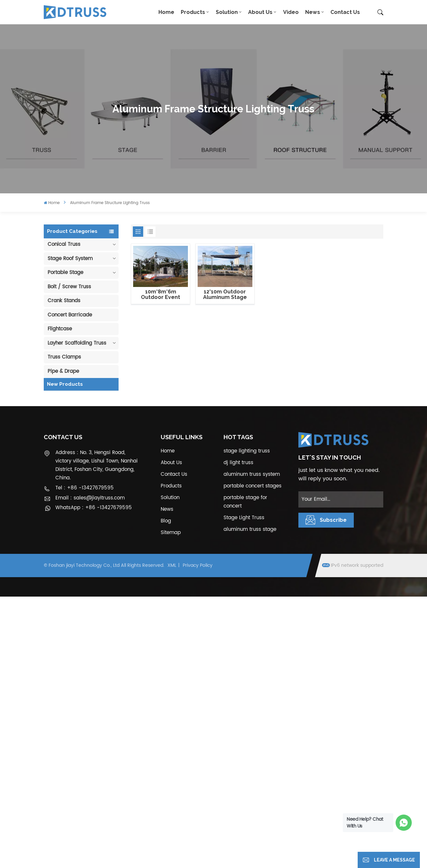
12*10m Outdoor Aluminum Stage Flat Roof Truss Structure (225, 295)
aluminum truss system (252, 746)
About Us (260, 12)
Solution (227, 12)
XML (172, 837)
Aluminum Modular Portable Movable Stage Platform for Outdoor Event (88, 548)
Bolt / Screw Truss (69, 287)
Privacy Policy (198, 837)
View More (88, 438)
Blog (166, 793)
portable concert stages (253, 758)
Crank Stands (64, 301)
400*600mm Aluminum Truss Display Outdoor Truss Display (87, 487)
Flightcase (60, 329)
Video (291, 12)
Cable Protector (67, 385)
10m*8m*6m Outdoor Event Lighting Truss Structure (161, 295)
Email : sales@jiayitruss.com (90, 769)
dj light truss (238, 734)
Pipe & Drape (63, 371)
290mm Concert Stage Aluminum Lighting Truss (89, 457)
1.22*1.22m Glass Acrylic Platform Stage (88, 578)
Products (193, 12)
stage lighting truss (247, 723)
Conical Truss (64, 244)
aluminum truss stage (250, 801)
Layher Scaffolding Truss (77, 343)
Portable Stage (65, 273)
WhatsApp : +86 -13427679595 (94, 779)
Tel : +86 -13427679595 (85, 759)
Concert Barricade (70, 315)
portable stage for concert (245, 774)
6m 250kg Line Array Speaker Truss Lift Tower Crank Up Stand (88, 609)
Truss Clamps (64, 357)
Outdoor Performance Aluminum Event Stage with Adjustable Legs (89, 518)
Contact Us (345, 12)
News (313, 12)
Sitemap (171, 804)
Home (166, 12)
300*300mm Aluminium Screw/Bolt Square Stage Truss (86, 639)
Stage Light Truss (244, 789)
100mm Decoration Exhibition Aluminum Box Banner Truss (88, 427)
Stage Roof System (70, 259)
